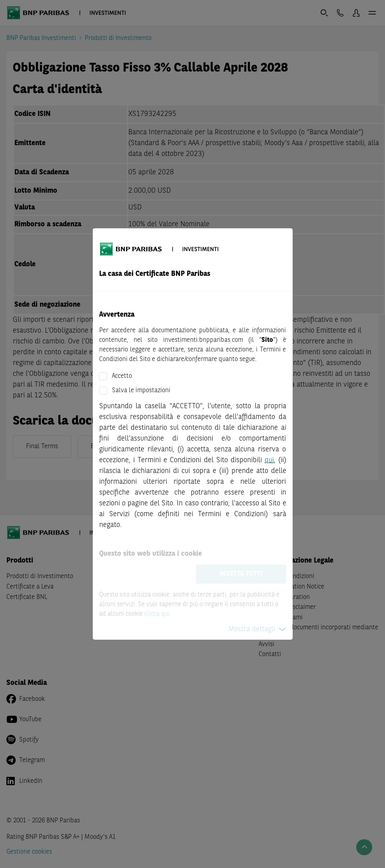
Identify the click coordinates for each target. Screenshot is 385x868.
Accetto (122, 376)
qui (269, 460)
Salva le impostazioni (141, 391)
